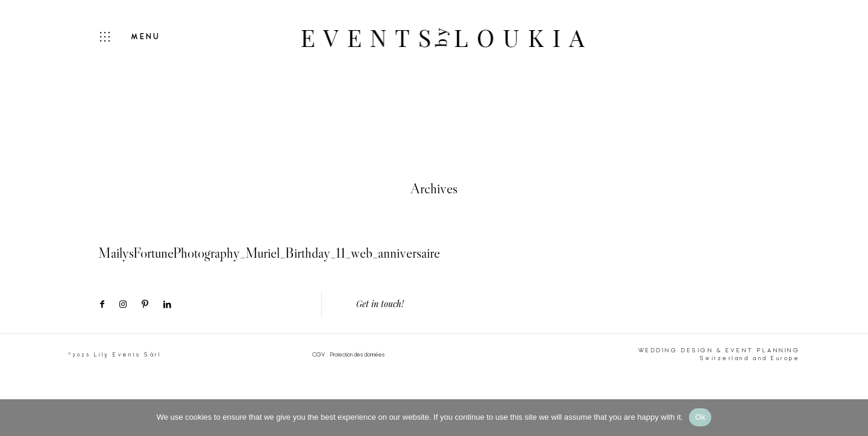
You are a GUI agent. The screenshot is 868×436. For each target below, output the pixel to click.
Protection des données (357, 355)
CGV (319, 355)
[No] (853, 417)
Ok (700, 417)
